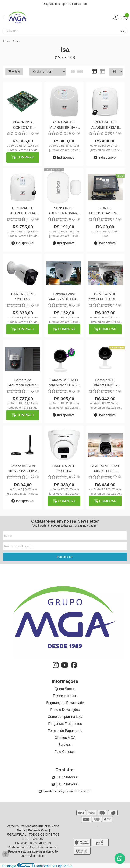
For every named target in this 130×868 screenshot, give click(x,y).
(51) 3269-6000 (65, 777)
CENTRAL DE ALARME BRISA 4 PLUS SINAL (64, 125)
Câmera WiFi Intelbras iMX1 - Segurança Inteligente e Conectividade (105, 383)
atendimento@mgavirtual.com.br (65, 791)
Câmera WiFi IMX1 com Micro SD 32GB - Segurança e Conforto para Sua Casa (64, 383)
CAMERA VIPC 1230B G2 (23, 297)
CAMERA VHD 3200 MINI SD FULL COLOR (105, 469)
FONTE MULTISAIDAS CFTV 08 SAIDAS (105, 211)
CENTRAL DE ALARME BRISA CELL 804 (23, 211)
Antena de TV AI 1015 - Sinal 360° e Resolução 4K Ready (23, 469)
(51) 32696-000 (65, 784)
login (64, 4)
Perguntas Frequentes (65, 724)
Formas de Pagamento (65, 731)
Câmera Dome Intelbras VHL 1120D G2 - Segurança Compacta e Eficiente (64, 297)
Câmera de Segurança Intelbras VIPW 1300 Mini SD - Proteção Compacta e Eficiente (23, 383)
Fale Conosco (65, 752)
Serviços (65, 745)
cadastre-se (80, 4)
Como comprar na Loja (65, 717)
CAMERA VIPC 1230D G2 (64, 469)
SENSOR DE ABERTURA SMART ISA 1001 (64, 211)
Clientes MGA (65, 738)
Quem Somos (65, 689)
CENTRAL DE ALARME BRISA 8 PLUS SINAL (105, 125)
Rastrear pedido (65, 696)
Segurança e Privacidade (65, 703)
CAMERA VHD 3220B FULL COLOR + (105, 297)
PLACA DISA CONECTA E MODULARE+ (23, 125)
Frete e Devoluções (65, 710)
